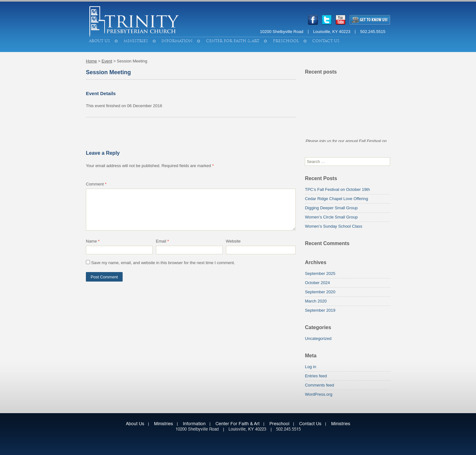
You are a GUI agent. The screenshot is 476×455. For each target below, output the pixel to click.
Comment (96, 184)
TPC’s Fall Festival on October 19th (337, 189)
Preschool (286, 41)
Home (91, 61)
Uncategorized (318, 338)
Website (233, 241)
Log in (310, 367)
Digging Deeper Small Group (331, 208)
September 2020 (320, 292)
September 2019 (320, 310)
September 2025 (320, 273)
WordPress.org (318, 394)
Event (107, 61)
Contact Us (326, 41)
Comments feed (319, 385)
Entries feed (316, 376)
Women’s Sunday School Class (334, 226)
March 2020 (316, 301)
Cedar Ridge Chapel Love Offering (336, 199)
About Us (100, 41)
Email (162, 241)
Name (93, 241)
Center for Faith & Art (233, 41)
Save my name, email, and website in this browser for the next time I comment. (163, 263)
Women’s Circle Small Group (331, 217)
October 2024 (317, 283)
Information (177, 41)
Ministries (136, 41)
